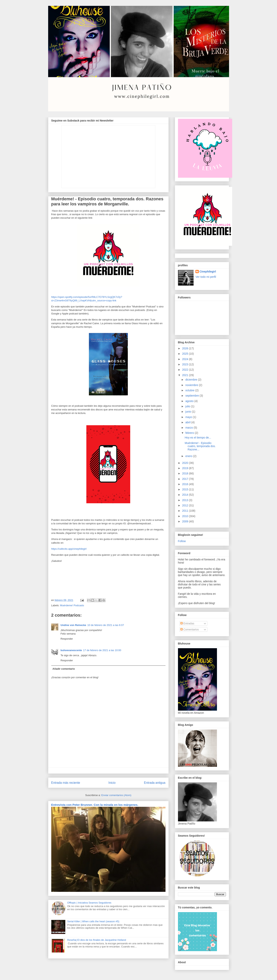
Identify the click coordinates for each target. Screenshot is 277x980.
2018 (185, 473)
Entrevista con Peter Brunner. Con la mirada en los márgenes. (95, 805)
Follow (182, 541)
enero (189, 456)
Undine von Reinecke (73, 625)
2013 (185, 500)
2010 (185, 516)
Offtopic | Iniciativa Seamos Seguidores (89, 903)
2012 (185, 505)
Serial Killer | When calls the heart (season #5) (93, 921)
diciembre (192, 380)
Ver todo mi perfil (206, 277)
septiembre (192, 396)
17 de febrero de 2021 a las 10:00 (102, 650)
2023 (185, 364)
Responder (67, 639)
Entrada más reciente (66, 783)
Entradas (187, 623)
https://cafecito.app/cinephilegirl (69, 549)
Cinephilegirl (208, 272)
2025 (185, 354)
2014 (185, 495)
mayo (189, 417)
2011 (185, 511)
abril (188, 422)
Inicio (112, 783)
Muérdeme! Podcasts (72, 605)
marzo (190, 428)
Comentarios (190, 629)
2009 (185, 521)
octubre (190, 390)
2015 (185, 489)
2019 (185, 468)
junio (189, 412)
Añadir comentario (64, 669)
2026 (185, 348)
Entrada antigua (155, 783)
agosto (190, 401)
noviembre (192, 385)
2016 (185, 484)
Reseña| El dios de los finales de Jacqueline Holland (97, 940)
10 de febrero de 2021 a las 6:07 (106, 625)
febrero (190, 433)
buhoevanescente (71, 650)
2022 (185, 370)
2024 (185, 359)
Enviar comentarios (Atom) (116, 795)
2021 (185, 375)
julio (188, 406)
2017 (185, 479)
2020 (185, 463)
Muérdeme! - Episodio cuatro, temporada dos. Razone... (200, 446)
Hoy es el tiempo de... (198, 438)
